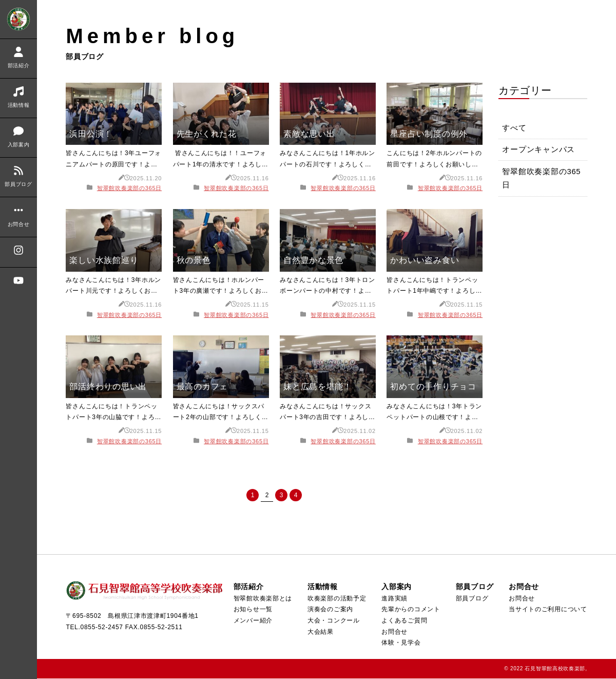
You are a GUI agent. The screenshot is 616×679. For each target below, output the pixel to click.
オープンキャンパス (539, 151)
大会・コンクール (333, 621)
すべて (515, 129)
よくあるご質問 (404, 621)
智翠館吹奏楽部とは (262, 599)
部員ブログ (472, 599)
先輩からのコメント (410, 610)
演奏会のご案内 (329, 610)
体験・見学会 (401, 643)
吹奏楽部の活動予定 (336, 599)
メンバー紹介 (252, 621)
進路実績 (394, 599)
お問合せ (394, 632)
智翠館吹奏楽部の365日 (129, 188)
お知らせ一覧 (252, 610)
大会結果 (320, 632)
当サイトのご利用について (548, 610)
